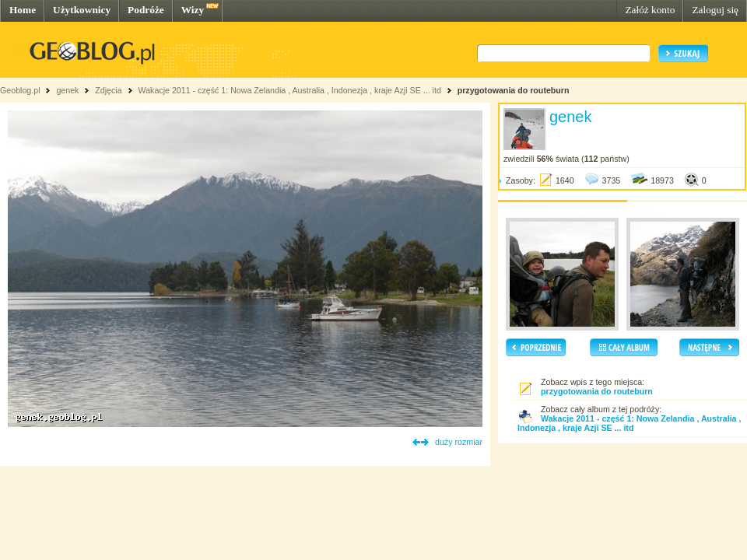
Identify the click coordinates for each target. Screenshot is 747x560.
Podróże (146, 10)
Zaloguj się (715, 10)
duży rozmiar (459, 442)
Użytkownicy (82, 10)
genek (67, 90)
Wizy (193, 10)
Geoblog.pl (20, 90)
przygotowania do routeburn (514, 90)
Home (23, 10)
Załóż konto (650, 10)
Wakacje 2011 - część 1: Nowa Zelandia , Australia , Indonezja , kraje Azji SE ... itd (289, 90)
